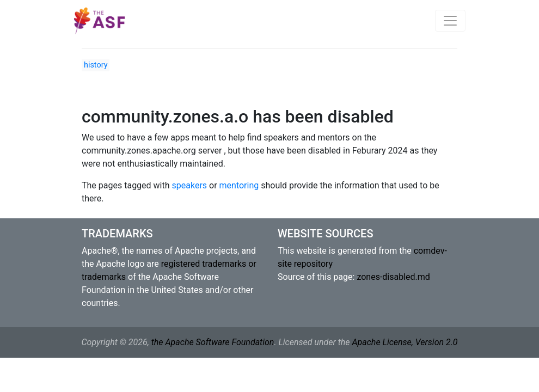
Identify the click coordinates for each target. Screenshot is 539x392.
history (96, 65)
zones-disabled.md (393, 277)
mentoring (239, 185)
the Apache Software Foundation (213, 342)
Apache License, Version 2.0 (405, 342)
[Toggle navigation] (450, 21)
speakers (190, 185)
